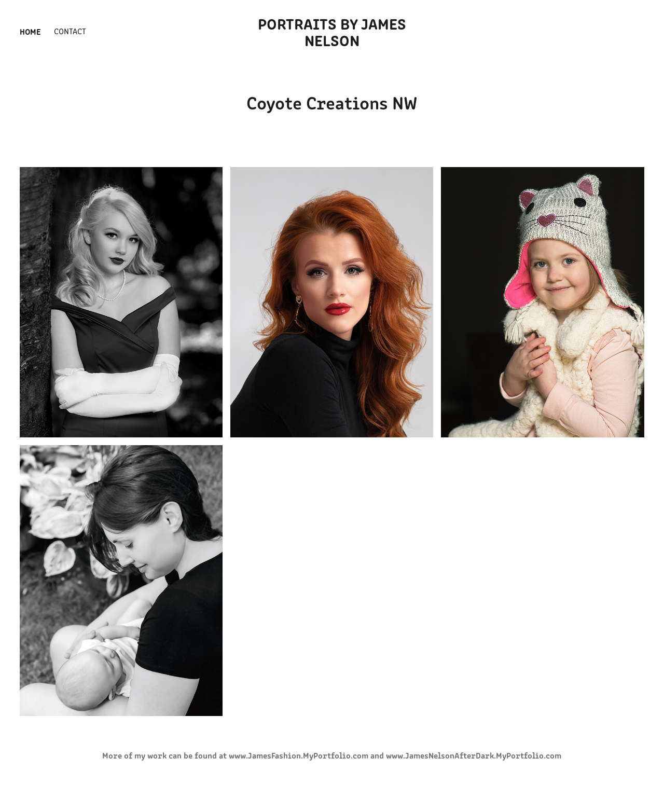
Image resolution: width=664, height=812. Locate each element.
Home (30, 31)
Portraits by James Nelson (334, 31)
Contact (70, 31)
